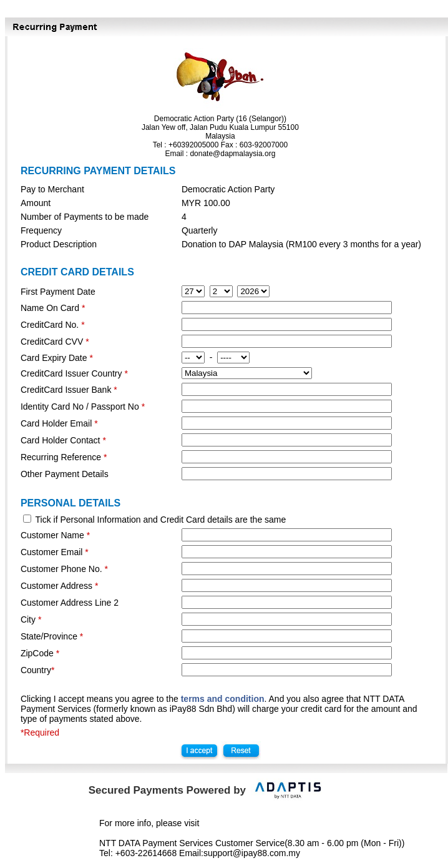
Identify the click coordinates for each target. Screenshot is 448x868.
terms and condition (223, 699)
